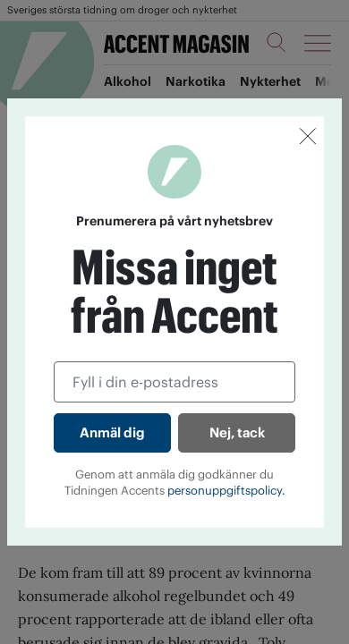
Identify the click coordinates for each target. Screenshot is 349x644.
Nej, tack (237, 432)
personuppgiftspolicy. (226, 491)
